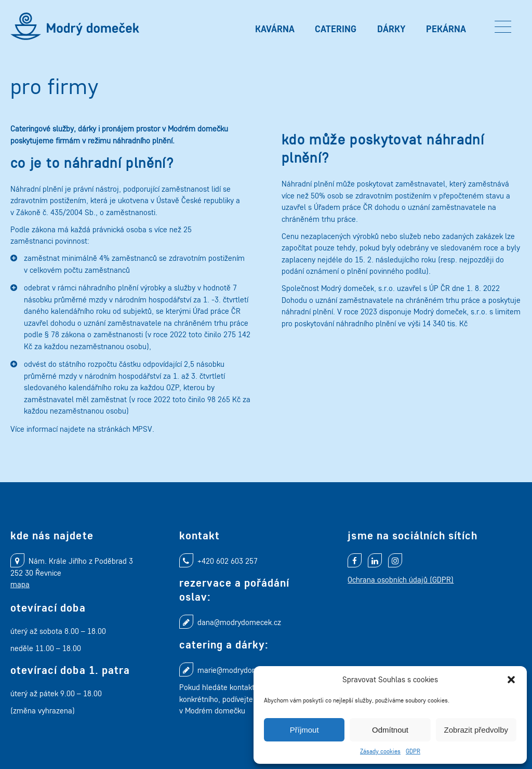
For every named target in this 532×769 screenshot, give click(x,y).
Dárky (391, 29)
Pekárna (446, 29)
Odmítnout (390, 730)
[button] (511, 680)
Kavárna (275, 29)
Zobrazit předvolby (476, 730)
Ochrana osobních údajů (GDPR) (401, 580)
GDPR (413, 751)
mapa (20, 584)
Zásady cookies (380, 751)
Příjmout (304, 730)
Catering (336, 29)
